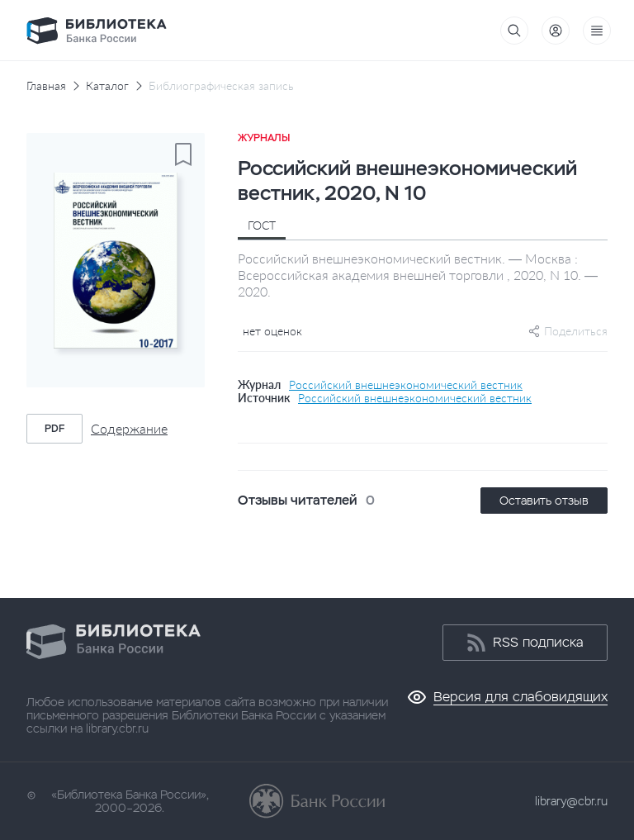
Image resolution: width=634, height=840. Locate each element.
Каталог (107, 86)
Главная (46, 86)
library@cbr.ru (571, 801)
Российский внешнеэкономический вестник (406, 385)
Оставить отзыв (544, 501)
